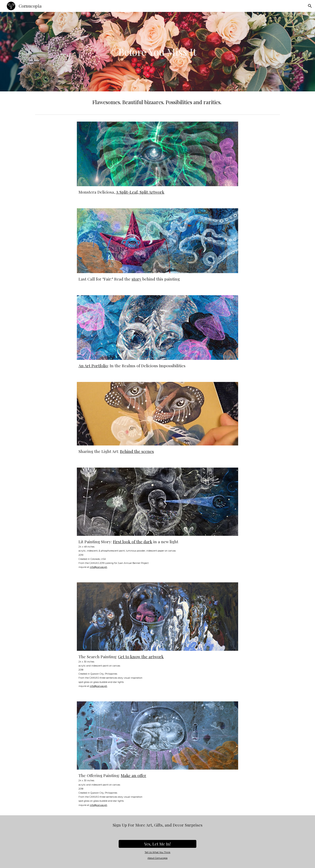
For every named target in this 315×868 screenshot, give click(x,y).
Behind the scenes (137, 451)
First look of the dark (133, 542)
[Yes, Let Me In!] (157, 844)
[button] (310, 6)
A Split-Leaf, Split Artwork (140, 192)
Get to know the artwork (141, 657)
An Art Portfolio (93, 366)
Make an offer (134, 775)
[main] (157, 52)
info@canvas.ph (98, 567)
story (136, 279)
